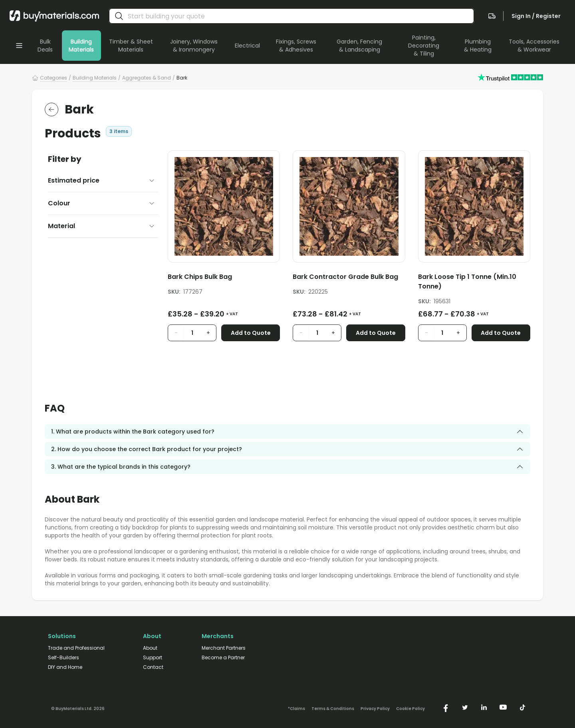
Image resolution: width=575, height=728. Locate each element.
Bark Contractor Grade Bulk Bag (345, 277)
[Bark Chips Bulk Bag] (224, 278)
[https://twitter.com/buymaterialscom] (465, 707)
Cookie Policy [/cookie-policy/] (410, 709)
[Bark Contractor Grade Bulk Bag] (349, 278)
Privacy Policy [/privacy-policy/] (375, 709)
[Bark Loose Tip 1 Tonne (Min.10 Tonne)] (474, 283)
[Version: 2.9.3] (78, 707)
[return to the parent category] (52, 109)
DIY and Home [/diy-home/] (65, 667)
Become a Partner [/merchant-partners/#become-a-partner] (223, 658)
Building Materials (95, 78)
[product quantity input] (192, 333)
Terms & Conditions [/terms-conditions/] (333, 709)
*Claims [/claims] (296, 709)
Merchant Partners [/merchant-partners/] (224, 648)
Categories (54, 78)
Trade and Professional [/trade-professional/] (76, 648)
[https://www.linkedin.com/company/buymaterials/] (484, 707)
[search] (119, 16)
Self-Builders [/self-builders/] (63, 658)
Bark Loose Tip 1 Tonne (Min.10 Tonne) (467, 281)
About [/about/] (150, 648)
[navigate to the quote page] (492, 16)
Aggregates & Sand (147, 78)
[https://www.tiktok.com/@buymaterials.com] (522, 707)
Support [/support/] (153, 658)
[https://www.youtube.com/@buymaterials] (503, 707)
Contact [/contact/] (153, 667)
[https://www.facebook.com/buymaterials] (446, 707)
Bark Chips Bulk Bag (200, 277)
